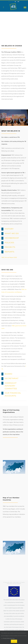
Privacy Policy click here (9, 638)
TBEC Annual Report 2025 (9, 257)
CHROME (19, 583)
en (18, 2)
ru (15, 2)
